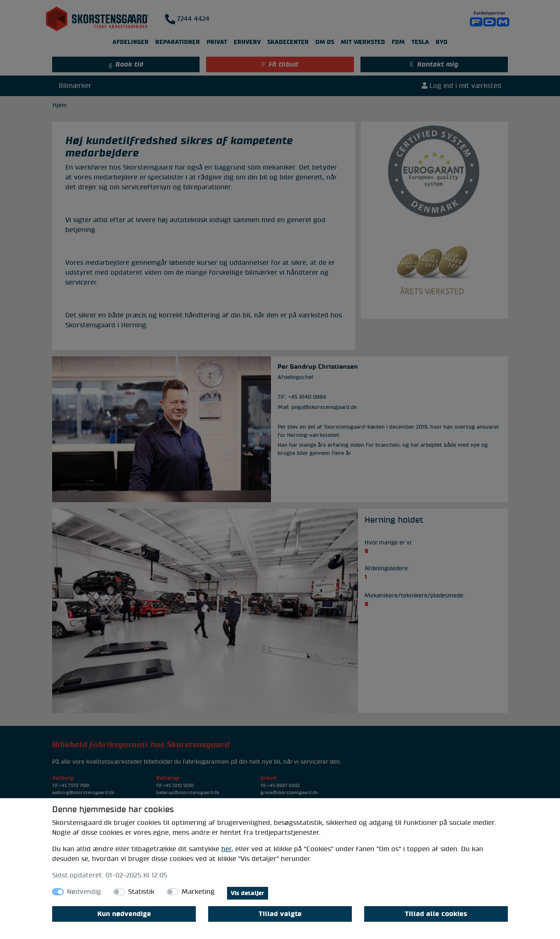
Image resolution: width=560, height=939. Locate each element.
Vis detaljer (248, 893)
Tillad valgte (280, 914)
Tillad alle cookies (436, 914)
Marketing (198, 892)
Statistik (141, 892)
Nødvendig (84, 892)
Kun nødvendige (124, 914)
